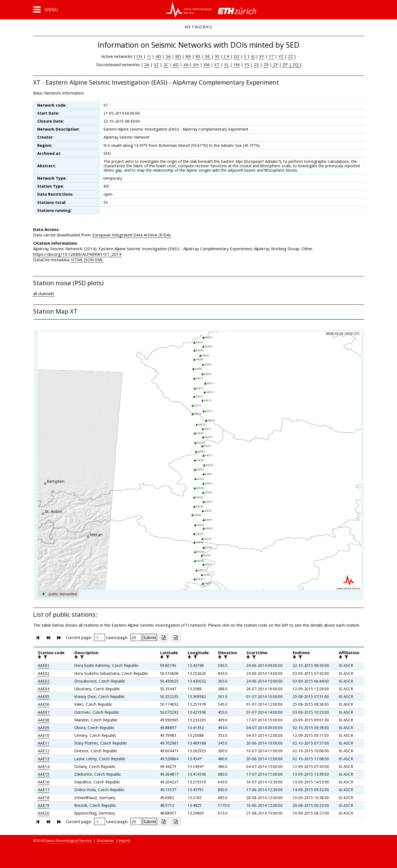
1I (149, 56)
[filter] (45, 657)
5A (168, 56)
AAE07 (44, 712)
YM (237, 64)
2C (166, 64)
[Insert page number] (100, 637)
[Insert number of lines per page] (136, 637)
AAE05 (44, 696)
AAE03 (44, 681)
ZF (275, 64)
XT (217, 64)
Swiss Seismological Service (68, 840)
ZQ (295, 64)
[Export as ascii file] (176, 638)
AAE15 (44, 774)
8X (198, 56)
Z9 (266, 64)
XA (186, 64)
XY (262, 56)
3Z (156, 64)
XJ (253, 56)
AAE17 (44, 790)
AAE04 (44, 689)
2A (147, 64)
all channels (44, 293)
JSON (89, 260)
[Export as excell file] (164, 638)
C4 (227, 56)
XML (99, 260)
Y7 (271, 56)
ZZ (291, 56)
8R (188, 56)
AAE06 (44, 704)
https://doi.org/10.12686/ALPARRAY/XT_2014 (77, 254)
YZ (281, 56)
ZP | (286, 64)
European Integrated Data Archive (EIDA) (132, 235)
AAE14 (44, 766)
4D (158, 56)
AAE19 (44, 805)
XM (206, 64)
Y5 (247, 64)
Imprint (124, 840)
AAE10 (44, 735)
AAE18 (44, 798)
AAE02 (44, 673)
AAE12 (44, 751)
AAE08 (44, 720)
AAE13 (44, 759)
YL (226, 64)
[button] (46, 10)
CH (140, 56)
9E (208, 56)
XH (195, 64)
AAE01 (44, 665)
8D (178, 56)
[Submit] (150, 637)
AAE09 (44, 728)
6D (176, 64)
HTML (77, 260)
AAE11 (44, 743)
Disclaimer (105, 840)
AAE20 (44, 813)
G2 (237, 56)
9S (217, 56)
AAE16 (44, 782)
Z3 (256, 64)
